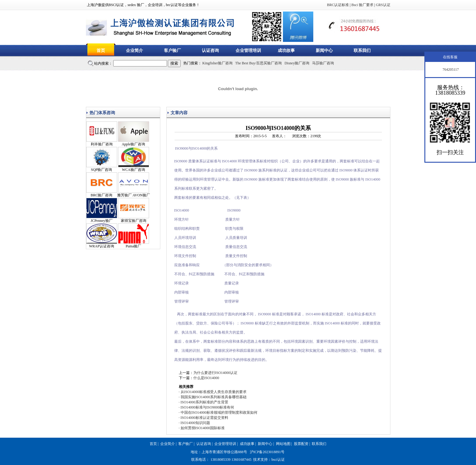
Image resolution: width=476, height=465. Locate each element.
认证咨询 (210, 51)
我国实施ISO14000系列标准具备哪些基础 (214, 397)
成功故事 (286, 51)
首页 (101, 51)
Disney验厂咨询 (297, 63)
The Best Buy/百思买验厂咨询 (258, 63)
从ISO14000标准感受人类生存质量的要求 (214, 392)
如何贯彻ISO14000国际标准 (203, 428)
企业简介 (134, 51)
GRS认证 (383, 5)
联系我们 (362, 51)
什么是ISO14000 (206, 378)
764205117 (450, 70)
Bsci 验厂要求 (362, 5)
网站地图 (283, 444)
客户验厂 (172, 51)
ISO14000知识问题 (195, 423)
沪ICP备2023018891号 (267, 452)
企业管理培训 (248, 51)
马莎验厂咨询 (323, 63)
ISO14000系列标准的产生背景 (204, 402)
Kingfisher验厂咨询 (218, 63)
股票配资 (301, 444)
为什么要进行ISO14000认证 (215, 373)
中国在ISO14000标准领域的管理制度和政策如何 (219, 412)
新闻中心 (324, 51)
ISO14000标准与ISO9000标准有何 (207, 407)
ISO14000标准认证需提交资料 (204, 418)
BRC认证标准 (338, 5)
